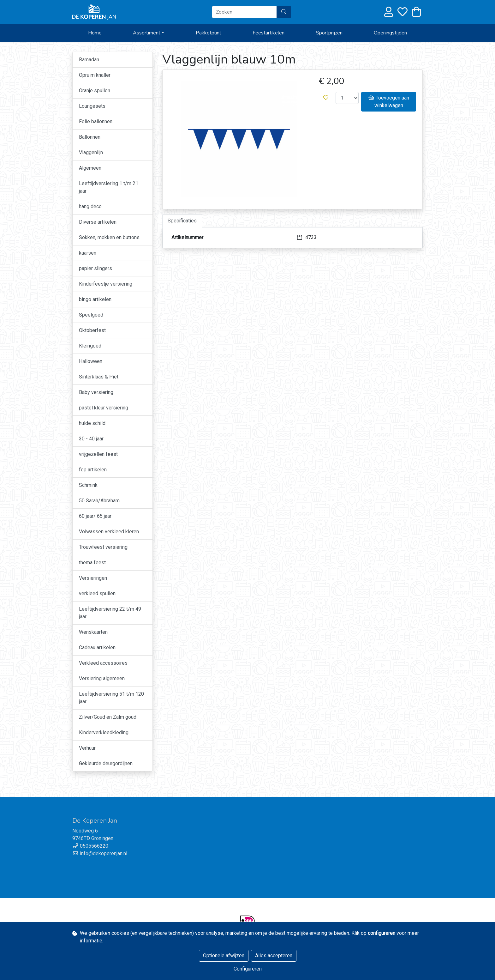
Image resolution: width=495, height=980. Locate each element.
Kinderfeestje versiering (106, 284)
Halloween (91, 361)
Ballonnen (90, 137)
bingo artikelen (95, 299)
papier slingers (95, 268)
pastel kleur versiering (104, 408)
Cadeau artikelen (97, 647)
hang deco (90, 206)
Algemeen (90, 168)
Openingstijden (390, 33)
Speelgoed (91, 315)
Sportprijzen (329, 33)
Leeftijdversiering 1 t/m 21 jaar (109, 187)
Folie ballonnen (96, 121)
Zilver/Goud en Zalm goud (108, 717)
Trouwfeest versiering (103, 547)
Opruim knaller (95, 75)
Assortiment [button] (147, 33)
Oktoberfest (92, 330)
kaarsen (88, 253)
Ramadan (89, 60)
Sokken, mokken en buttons (109, 237)
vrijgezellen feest (98, 454)
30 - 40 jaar (91, 439)
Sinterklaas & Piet (99, 377)
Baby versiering (96, 392)
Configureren (248, 969)
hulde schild (92, 423)
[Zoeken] (244, 12)
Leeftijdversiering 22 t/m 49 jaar (110, 613)
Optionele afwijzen (224, 956)
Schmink (88, 485)
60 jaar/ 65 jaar (95, 516)
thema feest (92, 563)
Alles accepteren (274, 956)
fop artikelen (93, 470)
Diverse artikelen (98, 222)
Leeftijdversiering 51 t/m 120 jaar (111, 698)
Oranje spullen (95, 91)
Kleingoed (90, 346)
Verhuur (87, 748)
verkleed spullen (97, 593)
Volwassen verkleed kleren (109, 532)
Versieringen (93, 578)
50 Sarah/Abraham (99, 501)
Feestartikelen (268, 33)
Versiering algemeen (102, 678)
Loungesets (92, 106)
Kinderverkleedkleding (104, 732)
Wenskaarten (93, 632)
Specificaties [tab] (182, 221)
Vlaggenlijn (91, 152)
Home (95, 33)
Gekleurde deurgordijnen (106, 763)
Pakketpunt (209, 33)
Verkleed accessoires (103, 663)
